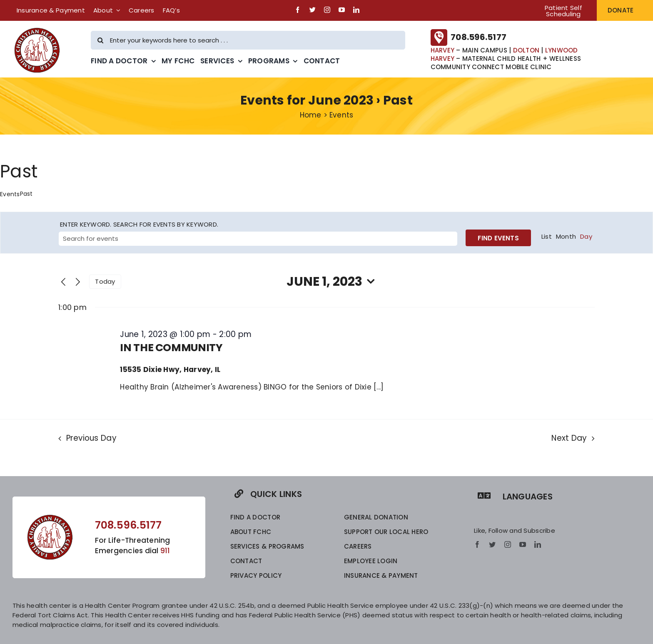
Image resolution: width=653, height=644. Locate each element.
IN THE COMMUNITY (171, 348)
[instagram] (327, 10)
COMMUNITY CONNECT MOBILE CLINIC (491, 67)
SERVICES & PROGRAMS (267, 546)
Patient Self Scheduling (563, 11)
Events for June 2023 (307, 100)
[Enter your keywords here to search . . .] (248, 40)
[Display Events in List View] (547, 237)
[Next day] (78, 282)
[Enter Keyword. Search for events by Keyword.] (258, 239)
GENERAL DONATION (376, 517)
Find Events (498, 238)
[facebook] (298, 10)
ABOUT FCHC (251, 532)
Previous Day (91, 438)
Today (105, 281)
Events (10, 194)
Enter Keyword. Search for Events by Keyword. (139, 224)
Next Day (569, 438)
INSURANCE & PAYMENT (381, 575)
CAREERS (358, 546)
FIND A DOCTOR (255, 517)
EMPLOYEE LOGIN (371, 561)
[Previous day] (63, 282)
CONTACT (246, 561)
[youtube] (342, 10)
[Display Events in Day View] (586, 237)
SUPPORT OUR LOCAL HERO (386, 532)
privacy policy (256, 575)
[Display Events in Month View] (566, 237)
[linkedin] (356, 10)
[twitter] (313, 10)
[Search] (100, 40)
